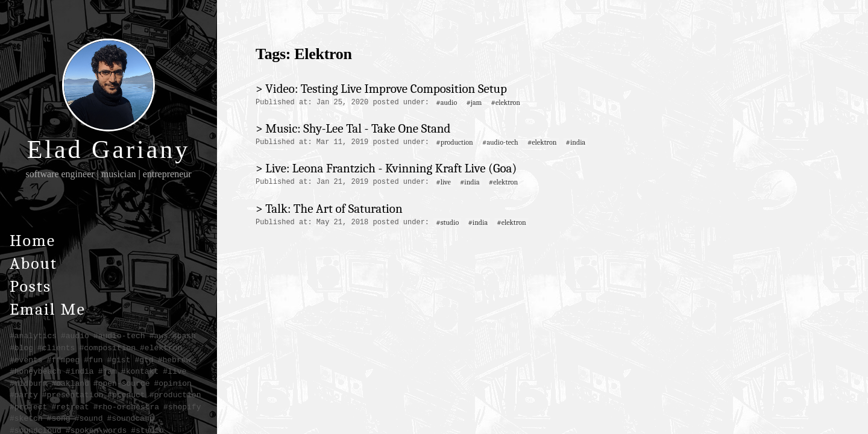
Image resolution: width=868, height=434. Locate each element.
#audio (75, 336)
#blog (21, 348)
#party (24, 395)
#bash (184, 336)
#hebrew (175, 360)
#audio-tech (119, 336)
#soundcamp (130, 418)
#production (175, 395)
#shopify (182, 407)
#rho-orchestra (126, 407)
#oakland (70, 383)
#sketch (26, 418)
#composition (107, 348)
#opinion (172, 383)
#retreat (70, 407)
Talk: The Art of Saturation (334, 209)
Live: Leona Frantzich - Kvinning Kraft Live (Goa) (391, 168)
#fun (93, 360)
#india (80, 371)
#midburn (28, 383)
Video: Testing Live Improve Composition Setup (386, 89)
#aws (159, 336)
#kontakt (140, 371)
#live (175, 371)
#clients (56, 348)
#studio (447, 222)
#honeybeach (36, 371)
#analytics (33, 336)
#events (26, 360)
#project (28, 407)
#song (59, 418)
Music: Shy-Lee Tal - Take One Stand (358, 128)
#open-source (122, 383)
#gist (118, 360)
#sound (89, 418)
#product (126, 395)
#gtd (144, 360)
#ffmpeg (64, 360)
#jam (108, 371)
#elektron (161, 348)
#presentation (73, 395)
